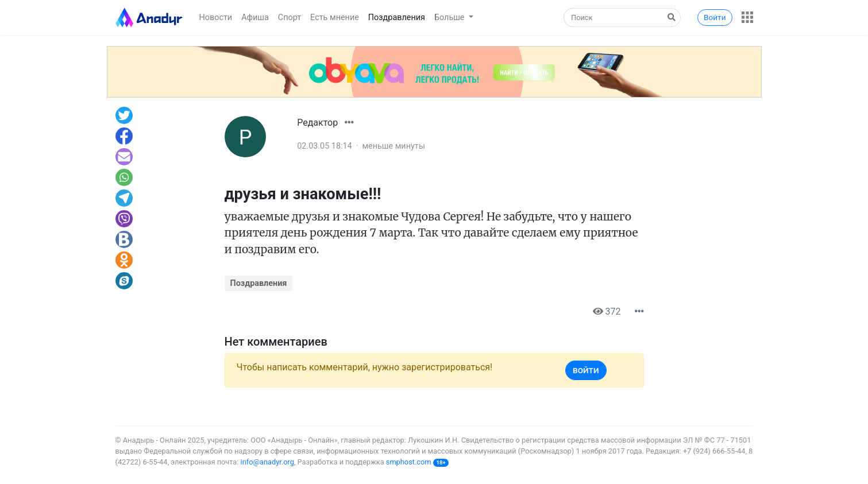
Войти (715, 17)
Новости (216, 18)
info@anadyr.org (267, 462)
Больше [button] (450, 18)
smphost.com (409, 462)
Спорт (290, 18)
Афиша (255, 18)
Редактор (317, 123)
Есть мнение (335, 18)
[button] (747, 17)
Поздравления (397, 18)
